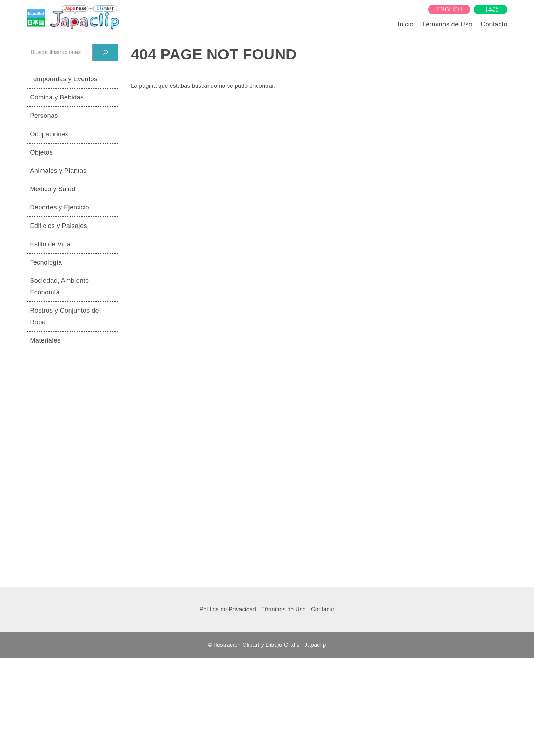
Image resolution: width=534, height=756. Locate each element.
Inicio (406, 24)
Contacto (494, 24)
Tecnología (46, 262)
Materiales (45, 340)
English (449, 9)
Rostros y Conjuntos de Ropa (64, 316)
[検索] (105, 53)
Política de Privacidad (228, 609)
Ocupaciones (49, 134)
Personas (44, 115)
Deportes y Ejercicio (60, 207)
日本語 (491, 9)
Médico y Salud (52, 189)
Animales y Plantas (58, 171)
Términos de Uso (447, 24)
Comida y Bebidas (57, 97)
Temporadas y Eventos (64, 79)
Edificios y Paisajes (58, 226)
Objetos (41, 152)
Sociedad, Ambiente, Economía (60, 286)
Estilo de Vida (50, 244)
